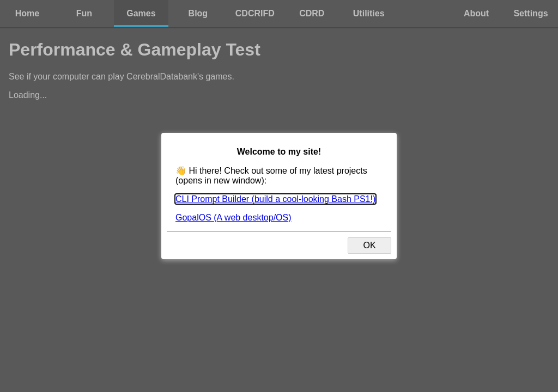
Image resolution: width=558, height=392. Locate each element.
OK (369, 245)
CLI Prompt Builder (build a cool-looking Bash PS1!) (275, 199)
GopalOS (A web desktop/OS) (233, 218)
